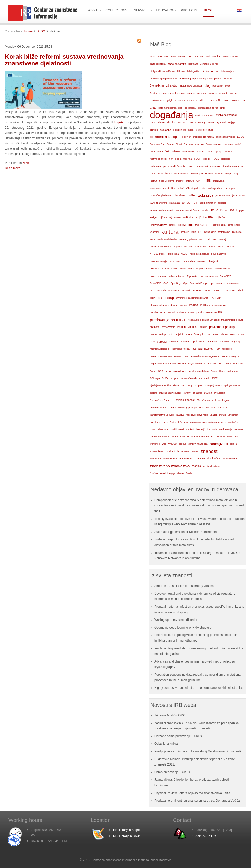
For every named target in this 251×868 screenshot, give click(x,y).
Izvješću (121, 122)
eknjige (154, 130)
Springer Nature (232, 385)
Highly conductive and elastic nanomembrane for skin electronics (199, 688)
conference (156, 100)
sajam (168, 371)
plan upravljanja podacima (164, 305)
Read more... (14, 168)
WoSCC (172, 444)
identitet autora (231, 166)
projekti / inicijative (195, 334)
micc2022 (213, 239)
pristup (204, 327)
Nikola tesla (173, 254)
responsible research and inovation (168, 364)
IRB (208, 181)
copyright (168, 100)
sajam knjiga (180, 371)
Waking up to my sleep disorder (176, 620)
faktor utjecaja (215, 152)
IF (242, 166)
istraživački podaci (212, 188)
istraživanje (219, 181)
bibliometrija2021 (229, 71)
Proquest (213, 334)
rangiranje (236, 342)
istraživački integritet (189, 188)
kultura (170, 232)
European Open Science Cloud (166, 144)
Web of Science (180, 437)
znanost (209, 451)
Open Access (195, 276)
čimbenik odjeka (212, 466)
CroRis (191, 100)
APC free (199, 57)
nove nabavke (219, 254)
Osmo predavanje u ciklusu (173, 772)
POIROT (194, 305)
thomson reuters (159, 408)
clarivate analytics (229, 93)
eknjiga (231, 122)
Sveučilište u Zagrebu (161, 400)
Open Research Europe (196, 283)
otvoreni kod (218, 290)
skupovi (198, 385)
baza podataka (158, 64)
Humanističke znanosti (209, 166)
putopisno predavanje (180, 342)
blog (207, 86)
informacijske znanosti (201, 174)
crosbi (200, 100)
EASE (153, 122)
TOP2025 (223, 408)
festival (228, 152)
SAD (161, 371)
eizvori (212, 122)
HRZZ (191, 166)
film (171, 159)
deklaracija (190, 108)
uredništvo (234, 422)
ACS (152, 57)
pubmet (224, 334)
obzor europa (187, 269)
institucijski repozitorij (226, 173)
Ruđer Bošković (234, 363)
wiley (229, 437)
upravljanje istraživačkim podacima (208, 422)
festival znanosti (158, 159)
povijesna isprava (186, 312)
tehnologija (222, 400)
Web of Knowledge (160, 437)
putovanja (199, 342)
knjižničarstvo (159, 225)
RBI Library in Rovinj (127, 836)
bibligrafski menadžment (163, 71)
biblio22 (181, 71)
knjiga (240, 210)
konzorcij (155, 232)
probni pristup (158, 334)
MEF (153, 239)
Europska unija (213, 144)
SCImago (155, 378)
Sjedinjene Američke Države (164, 385)
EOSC (240, 137)
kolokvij (182, 225)
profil (171, 334)
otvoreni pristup (162, 298)
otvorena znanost (179, 290)
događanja (172, 115)
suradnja (198, 393)
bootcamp (218, 86)
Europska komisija (194, 144)
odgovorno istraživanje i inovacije (213, 269)
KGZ (232, 210)
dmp (222, 108)
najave (213, 247)
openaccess (211, 276)
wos (164, 444)
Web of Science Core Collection (208, 437)
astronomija (213, 57)
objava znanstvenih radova (164, 269)
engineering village (225, 137)
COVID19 (180, 100)
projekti (179, 334)
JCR (190, 203)
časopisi (196, 466)
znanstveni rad (230, 459)
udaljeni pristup (218, 415)
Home (29, 31)
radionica (212, 342)
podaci (184, 305)
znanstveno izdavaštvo (170, 466)
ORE (153, 290)
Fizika (178, 159)
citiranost (202, 93)
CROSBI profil (212, 100)
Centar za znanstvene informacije (167, 93)
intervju (190, 181)
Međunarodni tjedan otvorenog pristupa (177, 239)
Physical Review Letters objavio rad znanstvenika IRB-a (192, 793)
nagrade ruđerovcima (196, 247)
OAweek (201, 261)
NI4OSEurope (157, 254)
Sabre (153, 371)
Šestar (189, 473)
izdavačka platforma (160, 195)
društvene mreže (204, 115)
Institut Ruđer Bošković (162, 181)
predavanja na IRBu (167, 320)
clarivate (213, 93)
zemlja (233, 444)
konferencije (234, 225)
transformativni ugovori (162, 415)
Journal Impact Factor (188, 210)
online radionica (158, 276)
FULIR (198, 159)
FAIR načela (156, 152)
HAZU (216, 159)
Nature (222, 247)
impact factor (164, 173)
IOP (198, 181)
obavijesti (213, 261)
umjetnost (233, 415)
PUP (152, 342)
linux (194, 232)
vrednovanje (226, 429)
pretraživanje (168, 327)
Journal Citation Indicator (213, 203)
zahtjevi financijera (198, 444)
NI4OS (231, 247)
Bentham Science (209, 64)
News (26, 163)
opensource (233, 283)
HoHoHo (226, 159)
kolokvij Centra (199, 225)
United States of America (175, 422)
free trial (188, 159)
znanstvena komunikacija (163, 459)
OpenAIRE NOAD (159, 283)
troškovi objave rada (197, 415)
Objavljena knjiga (166, 744)
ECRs (190, 122)
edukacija (201, 122)
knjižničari (221, 217)
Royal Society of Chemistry (202, 364)
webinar (239, 429)
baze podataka (177, 64)
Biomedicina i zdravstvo (164, 86)
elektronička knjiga (183, 130)
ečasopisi (228, 144)
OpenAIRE (226, 276)
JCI (184, 203)
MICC (202, 239)
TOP (201, 408)
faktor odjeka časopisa (193, 152)
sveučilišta (219, 393)
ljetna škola (210, 232)
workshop (155, 444)
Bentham (193, 64)
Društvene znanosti (226, 115)
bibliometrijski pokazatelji (163, 78)
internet (180, 181)
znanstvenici (186, 458)
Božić (228, 86)
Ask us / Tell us (206, 836)
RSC (221, 364)
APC (190, 57)
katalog (205, 210)
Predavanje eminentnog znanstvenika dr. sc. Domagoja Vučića (197, 801)
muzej (223, 239)
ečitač (238, 144)
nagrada (178, 247)
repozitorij (227, 349)
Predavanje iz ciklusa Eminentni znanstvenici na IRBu (215, 320)
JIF (196, 203)
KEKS (215, 210)
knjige (153, 217)
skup (190, 385)
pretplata (155, 327)
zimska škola (157, 451)
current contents (230, 100)
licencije (185, 232)
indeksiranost (181, 174)
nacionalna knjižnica (161, 247)
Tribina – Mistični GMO (170, 715)
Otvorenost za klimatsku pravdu (192, 298)
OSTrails (162, 290)
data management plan (170, 108)
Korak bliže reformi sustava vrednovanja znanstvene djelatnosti (64, 60)
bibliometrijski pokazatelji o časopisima (200, 78)
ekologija (165, 130)
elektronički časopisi (165, 137)
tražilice (180, 415)
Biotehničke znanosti (191, 86)
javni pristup (239, 195)
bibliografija (194, 71)
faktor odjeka (172, 152)
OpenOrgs (176, 283)
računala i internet (202, 349)
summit (187, 393)
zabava (182, 444)
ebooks (171, 122)
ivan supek (229, 188)
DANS (153, 108)
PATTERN (216, 298)
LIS (200, 232)
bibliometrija (209, 71)
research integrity (230, 356)
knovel (173, 225)
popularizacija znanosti (162, 312)
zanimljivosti (219, 444)
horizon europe (158, 166)
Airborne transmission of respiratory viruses (184, 586)
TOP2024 (211, 408)
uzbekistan (162, 429)
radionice (224, 342)
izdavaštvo (179, 195)
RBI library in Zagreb (127, 830)
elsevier (186, 137)
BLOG (41, 31)
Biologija (228, 79)
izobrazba (205, 195)
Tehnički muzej (205, 400)
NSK (171, 261)
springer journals (213, 385)
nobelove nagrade (199, 254)
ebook (162, 122)
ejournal (221, 122)
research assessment (161, 356)
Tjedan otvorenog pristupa (183, 408)
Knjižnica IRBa (205, 217)
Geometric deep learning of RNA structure (183, 628)
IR (203, 181)
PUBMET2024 (237, 334)
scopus (174, 378)
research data (181, 356)
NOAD (184, 254)
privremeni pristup (222, 327)
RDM (217, 349)
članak (181, 473)
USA (152, 429)
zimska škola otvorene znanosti (182, 451)
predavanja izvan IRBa (210, 312)
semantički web (188, 378)
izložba (191, 195)
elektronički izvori (204, 130)
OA (178, 261)
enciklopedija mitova (203, 137)
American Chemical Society (171, 57)
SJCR (214, 378)
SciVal (165, 378)
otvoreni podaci (235, 290)
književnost (175, 217)
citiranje (191, 93)
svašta (208, 393)
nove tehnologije (158, 261)
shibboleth (204, 378)
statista (154, 393)
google (207, 159)
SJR (183, 385)
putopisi (162, 342)
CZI (243, 100)
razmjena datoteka (160, 349)
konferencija (219, 225)
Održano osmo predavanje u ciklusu (179, 736)
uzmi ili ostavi (177, 429)
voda (214, 429)
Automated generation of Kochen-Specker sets (186, 532)
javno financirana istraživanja (165, 203)
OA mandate (188, 261)
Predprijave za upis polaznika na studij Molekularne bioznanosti (198, 751)
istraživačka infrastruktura (163, 188)
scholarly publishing (199, 371)
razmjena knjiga (181, 349)
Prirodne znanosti (188, 327)
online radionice (177, 276)
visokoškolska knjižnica (198, 429)
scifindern (232, 371)
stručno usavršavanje (171, 393)
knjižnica (188, 217)
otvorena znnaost (201, 290)
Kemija (224, 210)
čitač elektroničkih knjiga (163, 473)
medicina (237, 232)
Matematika (224, 232)
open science (217, 283)
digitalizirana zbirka (208, 108)
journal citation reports (162, 210)
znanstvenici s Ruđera (207, 458)
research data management (205, 356)
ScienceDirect (218, 371)
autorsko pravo (230, 57)
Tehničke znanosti (185, 400)
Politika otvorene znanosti (214, 305)
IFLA (152, 174)
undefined (155, 422)
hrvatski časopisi (177, 166)
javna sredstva (223, 195)
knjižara (163, 217)
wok (236, 437)
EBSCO (181, 122)
